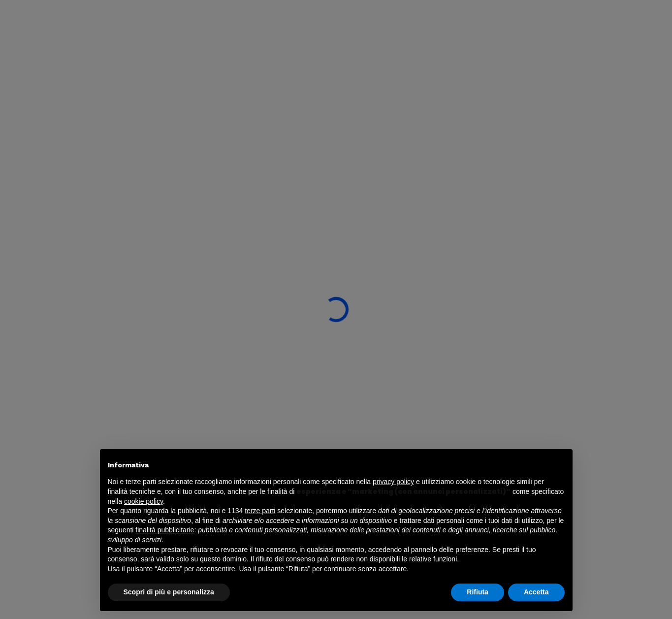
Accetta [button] (536, 592)
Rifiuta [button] (478, 592)
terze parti (260, 511)
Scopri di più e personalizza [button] (169, 592)
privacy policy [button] (393, 482)
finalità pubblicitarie (165, 530)
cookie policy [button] (144, 501)
